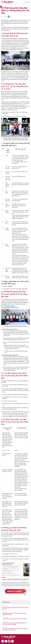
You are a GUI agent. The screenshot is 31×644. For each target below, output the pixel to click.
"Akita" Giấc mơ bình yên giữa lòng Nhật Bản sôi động (15, 619)
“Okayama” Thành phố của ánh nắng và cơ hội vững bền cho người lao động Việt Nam (15, 629)
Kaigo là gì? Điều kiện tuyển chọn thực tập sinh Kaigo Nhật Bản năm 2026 (14, 614)
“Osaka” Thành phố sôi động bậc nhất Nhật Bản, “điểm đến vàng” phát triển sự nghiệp (15, 624)
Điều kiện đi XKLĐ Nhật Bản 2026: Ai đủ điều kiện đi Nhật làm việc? (15, 608)
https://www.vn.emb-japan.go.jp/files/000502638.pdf (10, 306)
